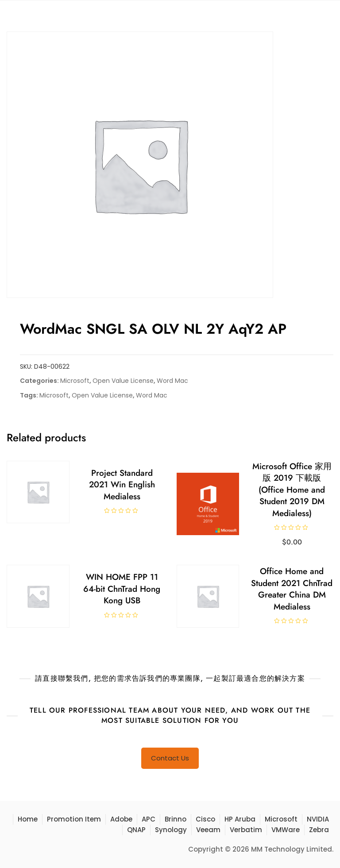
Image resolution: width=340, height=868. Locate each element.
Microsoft (75, 381)
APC (149, 819)
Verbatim (246, 830)
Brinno (176, 819)
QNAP (136, 830)
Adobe (121, 819)
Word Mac (172, 381)
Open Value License (123, 381)
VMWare (286, 830)
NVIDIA (318, 819)
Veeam (208, 830)
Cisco (205, 819)
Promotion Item (74, 819)
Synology (171, 830)
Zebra (319, 830)
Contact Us (170, 758)
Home (28, 819)
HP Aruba (240, 819)
